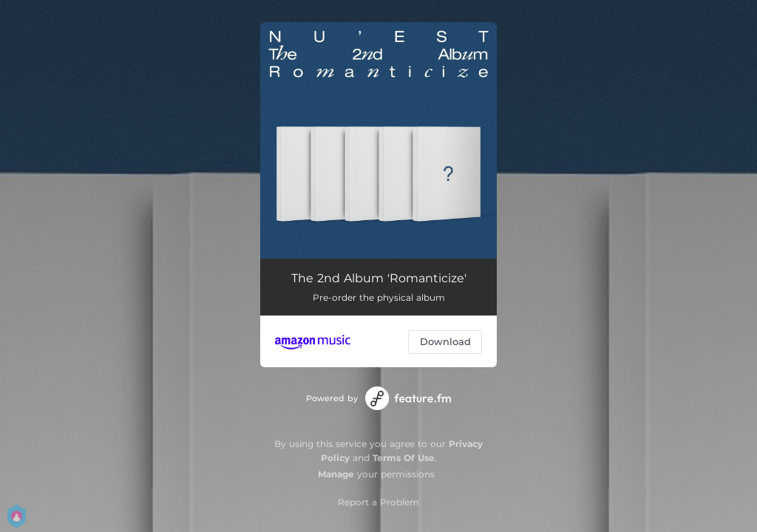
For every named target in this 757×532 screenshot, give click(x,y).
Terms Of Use (404, 458)
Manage (336, 474)
